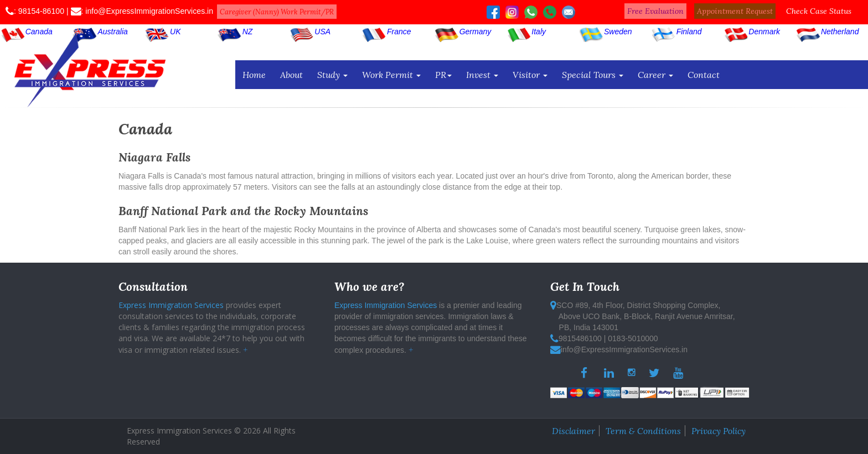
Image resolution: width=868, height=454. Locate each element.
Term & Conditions (643, 431)
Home (254, 75)
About (291, 75)
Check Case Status (819, 11)
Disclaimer (573, 431)
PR (443, 75)
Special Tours (593, 75)
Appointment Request (735, 11)
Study (332, 75)
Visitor (530, 75)
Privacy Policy (719, 431)
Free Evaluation (655, 11)
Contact (704, 75)
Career (655, 75)
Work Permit (391, 75)
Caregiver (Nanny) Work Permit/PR (277, 12)
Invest (482, 75)
